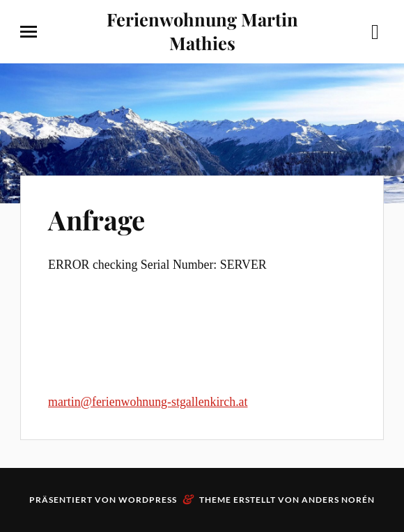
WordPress (148, 500)
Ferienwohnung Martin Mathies (202, 31)
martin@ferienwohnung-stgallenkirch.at (148, 402)
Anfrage (96, 220)
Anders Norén (338, 500)
